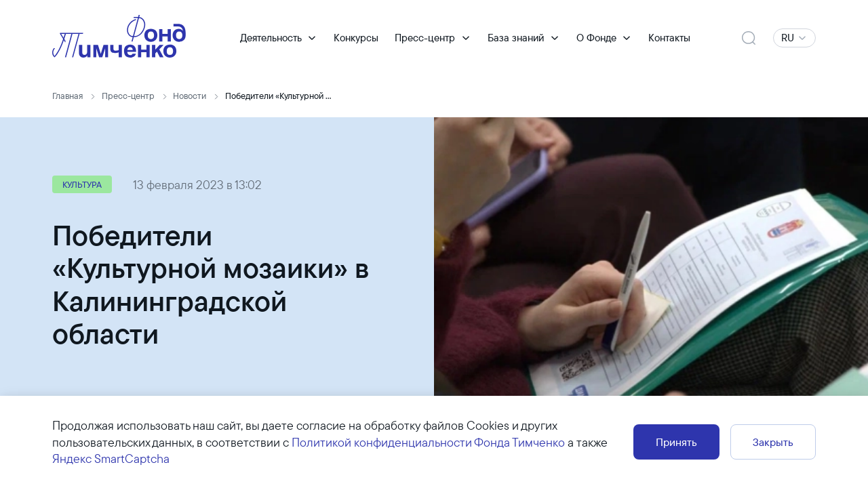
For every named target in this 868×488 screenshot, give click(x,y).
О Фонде (596, 38)
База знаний (516, 38)
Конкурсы (356, 38)
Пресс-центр (425, 38)
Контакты (669, 38)
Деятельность (271, 38)
